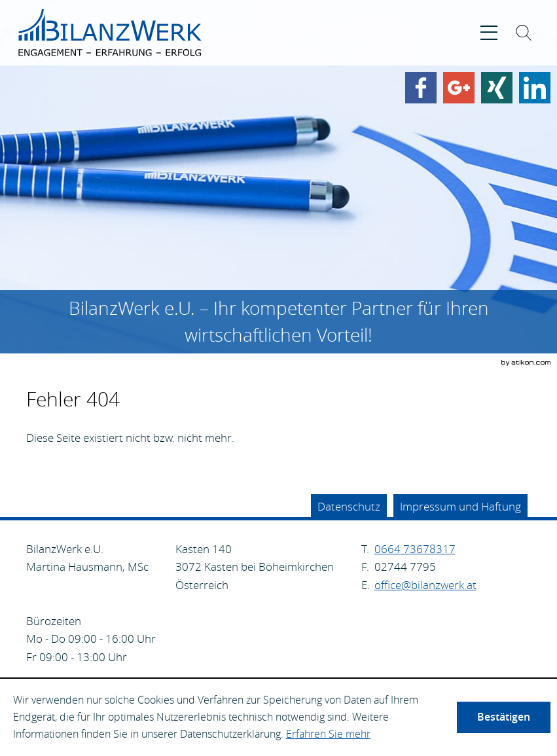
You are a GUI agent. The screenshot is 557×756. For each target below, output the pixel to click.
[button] (489, 33)
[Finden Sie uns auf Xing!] (497, 88)
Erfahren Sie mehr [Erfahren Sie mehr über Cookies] (328, 734)
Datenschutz (349, 506)
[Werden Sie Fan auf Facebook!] (421, 88)
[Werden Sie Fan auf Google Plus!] (459, 88)
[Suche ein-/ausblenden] (524, 35)
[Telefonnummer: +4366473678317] (415, 549)
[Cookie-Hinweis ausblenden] (504, 717)
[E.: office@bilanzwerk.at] (425, 585)
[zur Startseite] (110, 33)
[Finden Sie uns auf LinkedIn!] (535, 88)
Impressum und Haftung (460, 506)
